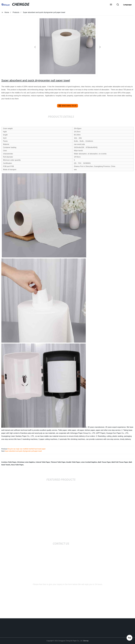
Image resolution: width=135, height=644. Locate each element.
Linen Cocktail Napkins (89, 462)
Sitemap (86, 641)
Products (16, 12)
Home (7, 12)
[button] (111, 5)
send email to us (67, 106)
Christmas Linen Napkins (26, 462)
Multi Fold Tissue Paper (120, 462)
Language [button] (127, 5)
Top (130, 638)
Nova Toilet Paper (17, 465)
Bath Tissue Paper (104, 462)
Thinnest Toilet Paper (58, 462)
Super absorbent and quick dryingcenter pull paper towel (23, 451)
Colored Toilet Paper (43, 462)
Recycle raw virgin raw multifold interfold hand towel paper (27, 449)
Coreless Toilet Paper (9, 462)
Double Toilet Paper (73, 462)
